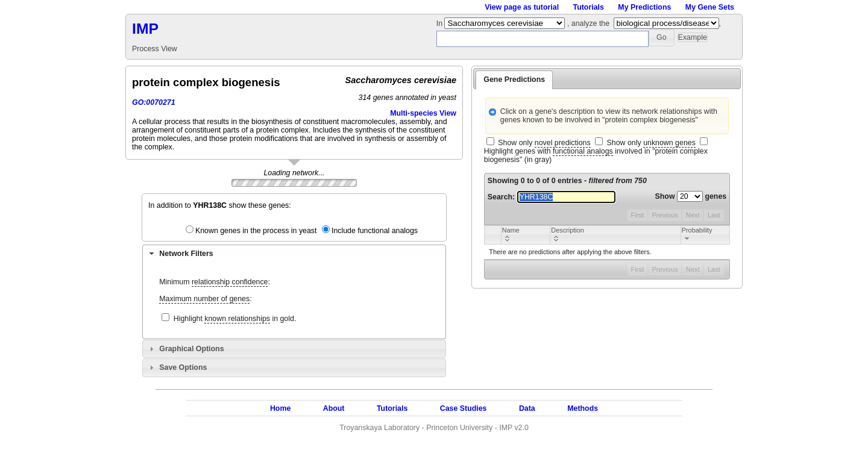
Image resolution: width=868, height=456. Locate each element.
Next (693, 215)
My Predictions (644, 7)
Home (280, 408)
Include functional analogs (375, 231)
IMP (145, 29)
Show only (544, 143)
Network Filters (186, 254)
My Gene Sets (710, 7)
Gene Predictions (514, 80)
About (334, 408)
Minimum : (215, 282)
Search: (552, 197)
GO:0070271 (154, 102)
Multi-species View (423, 113)
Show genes (691, 196)
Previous (665, 215)
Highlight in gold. (235, 319)
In (441, 23)
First (638, 215)
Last (714, 215)
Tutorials (589, 7)
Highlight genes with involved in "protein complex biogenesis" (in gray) (596, 155)
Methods (583, 408)
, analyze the (588, 23)
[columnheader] (525, 235)
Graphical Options (191, 349)
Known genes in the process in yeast (256, 231)
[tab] (294, 254)
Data (527, 408)
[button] (662, 38)
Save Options (183, 367)
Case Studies (464, 408)
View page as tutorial (522, 7)
